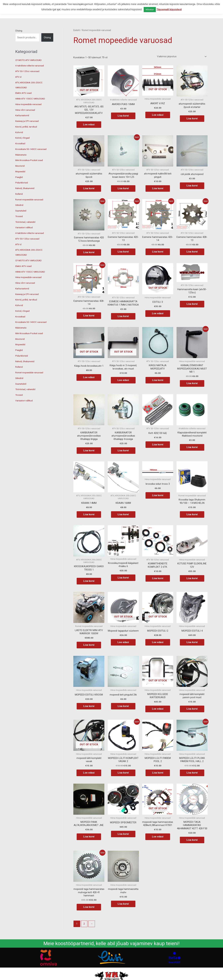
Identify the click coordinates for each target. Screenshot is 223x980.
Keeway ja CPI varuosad (28, 121)
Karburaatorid (23, 115)
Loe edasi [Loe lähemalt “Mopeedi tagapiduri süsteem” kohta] (123, 642)
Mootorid (20, 166)
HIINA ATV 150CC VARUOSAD (32, 99)
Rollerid (19, 194)
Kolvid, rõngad (23, 138)
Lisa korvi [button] (123, 116)
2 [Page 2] (84, 924)
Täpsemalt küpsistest (169, 9)
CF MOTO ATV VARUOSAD (30, 60)
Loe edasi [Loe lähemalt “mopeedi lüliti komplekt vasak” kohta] (89, 773)
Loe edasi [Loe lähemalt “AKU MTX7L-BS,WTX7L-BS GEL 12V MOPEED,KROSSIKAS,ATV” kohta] (89, 124)
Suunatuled (21, 211)
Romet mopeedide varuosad (31, 200)
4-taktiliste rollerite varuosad (31, 66)
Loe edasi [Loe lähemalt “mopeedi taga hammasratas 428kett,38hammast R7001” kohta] (158, 837)
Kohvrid (19, 132)
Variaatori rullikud (25, 227)
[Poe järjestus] (181, 57)
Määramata (21, 155)
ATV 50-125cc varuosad (28, 71)
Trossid (19, 216)
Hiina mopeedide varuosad (30, 104)
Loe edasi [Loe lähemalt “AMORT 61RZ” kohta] (158, 115)
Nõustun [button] (150, 10)
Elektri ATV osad (24, 93)
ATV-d (19, 77)
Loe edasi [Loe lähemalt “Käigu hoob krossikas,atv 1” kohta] (89, 377)
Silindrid (19, 205)
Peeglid (19, 177)
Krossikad (21, 143)
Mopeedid (21, 171)
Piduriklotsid (22, 183)
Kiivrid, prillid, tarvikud (27, 127)
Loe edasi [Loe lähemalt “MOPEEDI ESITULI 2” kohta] (158, 642)
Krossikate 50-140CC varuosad (32, 149)
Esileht (77, 30)
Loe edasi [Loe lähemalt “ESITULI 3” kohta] (158, 313)
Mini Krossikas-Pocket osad (31, 160)
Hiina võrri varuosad (26, 110)
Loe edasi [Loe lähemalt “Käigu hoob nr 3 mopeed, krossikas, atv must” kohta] (123, 380)
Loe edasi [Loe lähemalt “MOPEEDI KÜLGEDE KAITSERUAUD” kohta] (158, 709)
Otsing (19, 31)
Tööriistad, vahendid (26, 222)
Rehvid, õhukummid (26, 188)
